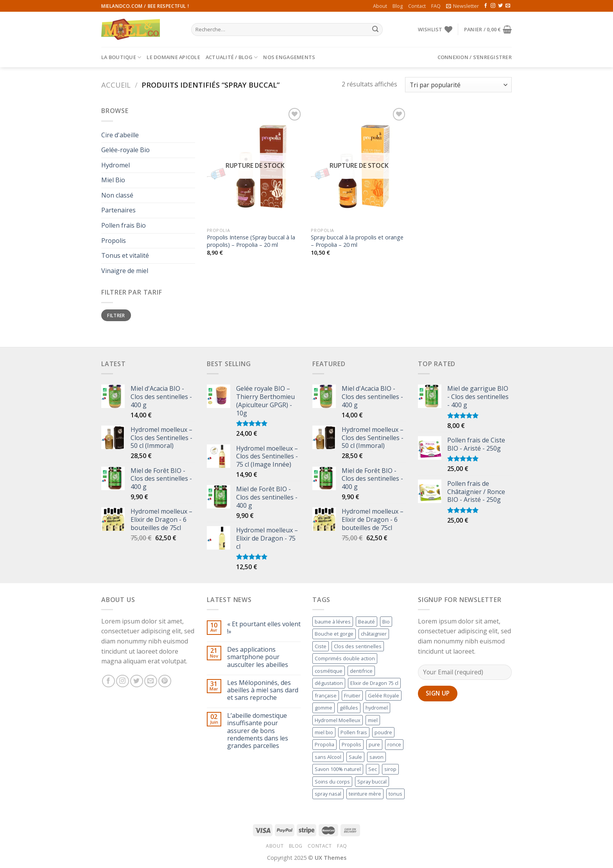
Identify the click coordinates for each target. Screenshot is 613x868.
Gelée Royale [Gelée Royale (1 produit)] (384, 695)
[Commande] (458, 85)
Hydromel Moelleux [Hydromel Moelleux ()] (338, 720)
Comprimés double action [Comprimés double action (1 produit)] (345, 658)
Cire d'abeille (120, 135)
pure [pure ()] (374, 744)
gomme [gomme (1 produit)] (324, 708)
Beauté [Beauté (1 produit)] (367, 622)
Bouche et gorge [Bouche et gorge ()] (334, 634)
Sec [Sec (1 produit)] (373, 769)
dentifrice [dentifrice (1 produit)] (361, 671)
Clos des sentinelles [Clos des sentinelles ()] (358, 646)
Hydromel (116, 165)
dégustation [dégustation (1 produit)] (329, 683)
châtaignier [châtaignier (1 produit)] (374, 634)
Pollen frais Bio (124, 225)
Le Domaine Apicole (173, 57)
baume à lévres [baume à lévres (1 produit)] (333, 622)
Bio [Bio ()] (386, 622)
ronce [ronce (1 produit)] (394, 744)
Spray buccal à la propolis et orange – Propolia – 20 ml (357, 241)
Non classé (117, 195)
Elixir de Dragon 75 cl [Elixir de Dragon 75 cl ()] (374, 683)
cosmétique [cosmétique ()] (329, 671)
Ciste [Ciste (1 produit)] (321, 646)
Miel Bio (113, 180)
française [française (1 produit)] (326, 695)
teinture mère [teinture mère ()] (365, 794)
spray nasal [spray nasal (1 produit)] (328, 794)
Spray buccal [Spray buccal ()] (372, 782)
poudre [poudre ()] (383, 732)
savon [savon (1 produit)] (376, 757)
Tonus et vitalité (125, 255)
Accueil (116, 85)
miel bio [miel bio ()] (324, 732)
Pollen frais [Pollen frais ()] (354, 732)
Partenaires (118, 210)
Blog (398, 6)
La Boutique (121, 57)
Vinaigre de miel (125, 271)
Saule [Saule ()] (355, 757)
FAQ (436, 6)
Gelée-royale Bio (125, 150)
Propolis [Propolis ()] (351, 744)
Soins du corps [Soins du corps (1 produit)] (332, 782)
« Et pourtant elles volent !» (264, 628)
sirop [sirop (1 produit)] (390, 769)
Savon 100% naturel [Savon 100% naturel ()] (338, 769)
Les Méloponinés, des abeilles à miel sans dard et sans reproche (263, 690)
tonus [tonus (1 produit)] (395, 794)
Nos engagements (289, 57)
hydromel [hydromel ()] (377, 708)
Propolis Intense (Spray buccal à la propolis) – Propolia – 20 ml (251, 241)
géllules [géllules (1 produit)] (349, 708)
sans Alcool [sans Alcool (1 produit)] (328, 757)
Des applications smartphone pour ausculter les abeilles (258, 657)
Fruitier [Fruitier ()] (352, 695)
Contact (417, 6)
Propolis (114, 241)
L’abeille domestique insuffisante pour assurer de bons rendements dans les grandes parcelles (258, 731)
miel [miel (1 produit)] (373, 720)
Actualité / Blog (232, 57)
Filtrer (116, 315)
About (380, 6)
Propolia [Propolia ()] (324, 744)
